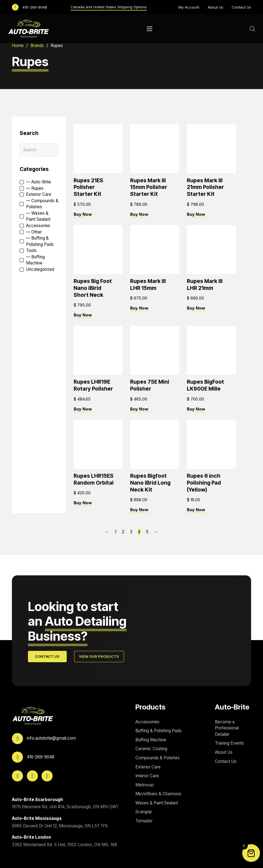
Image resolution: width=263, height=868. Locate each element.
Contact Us (241, 7)
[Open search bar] (252, 29)
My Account (189, 7)
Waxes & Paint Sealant (157, 803)
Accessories (147, 722)
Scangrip (144, 812)
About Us (216, 7)
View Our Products (99, 657)
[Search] (39, 150)
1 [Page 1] (116, 532)
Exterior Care (148, 767)
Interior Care (147, 776)
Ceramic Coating (151, 749)
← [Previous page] (107, 532)
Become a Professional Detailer (227, 728)
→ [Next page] (156, 532)
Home (18, 46)
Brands (37, 46)
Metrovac (145, 785)
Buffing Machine (151, 740)
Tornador (144, 821)
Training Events (229, 743)
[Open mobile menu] (149, 29)
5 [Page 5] (147, 532)
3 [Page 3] (131, 532)
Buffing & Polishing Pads (158, 731)
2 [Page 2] (123, 532)
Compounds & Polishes (158, 758)
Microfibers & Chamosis (158, 794)
